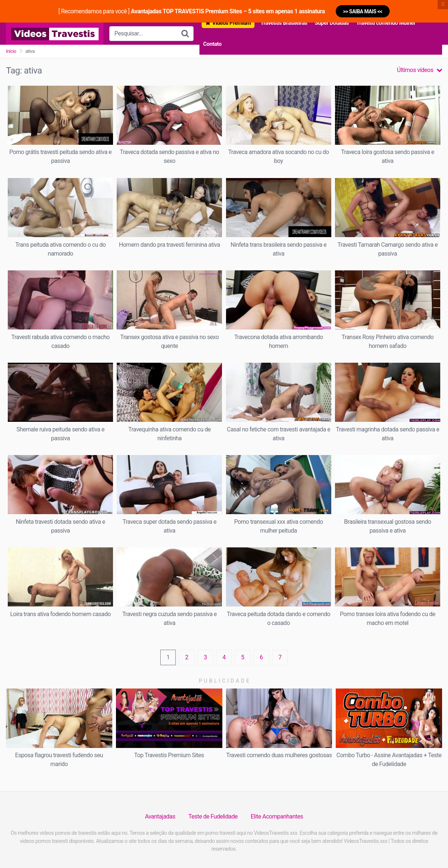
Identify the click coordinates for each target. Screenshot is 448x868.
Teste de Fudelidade (213, 816)
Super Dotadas (332, 23)
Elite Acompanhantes (277, 816)
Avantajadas (160, 816)
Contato (212, 44)
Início (11, 51)
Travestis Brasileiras (284, 23)
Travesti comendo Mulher (386, 23)
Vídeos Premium (231, 23)
